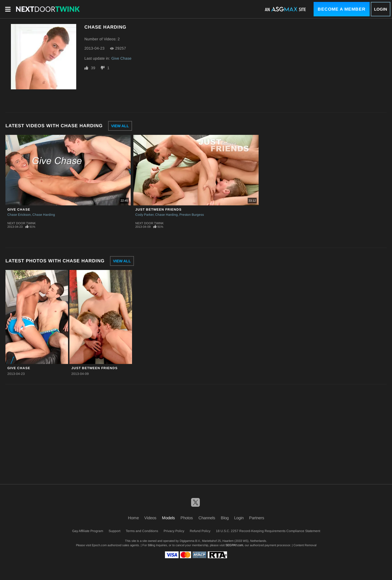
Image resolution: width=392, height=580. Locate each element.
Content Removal (305, 545)
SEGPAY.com (234, 545)
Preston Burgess (192, 215)
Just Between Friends (158, 209)
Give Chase (121, 58)
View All (120, 126)
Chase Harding (44, 215)
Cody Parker (144, 215)
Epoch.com (99, 545)
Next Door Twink (22, 223)
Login (381, 9)
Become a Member (342, 9)
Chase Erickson (19, 215)
